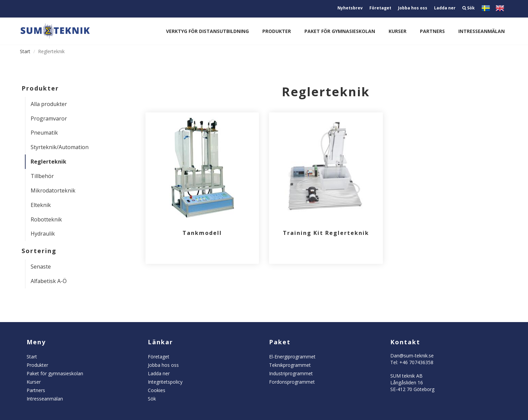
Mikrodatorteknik (53, 190)
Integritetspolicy (165, 382)
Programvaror (49, 118)
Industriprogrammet (291, 373)
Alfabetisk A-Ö (49, 281)
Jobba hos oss (413, 8)
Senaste (41, 267)
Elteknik (41, 205)
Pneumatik (44, 133)
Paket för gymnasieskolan (340, 31)
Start (25, 51)
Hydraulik (43, 234)
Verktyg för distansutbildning (207, 31)
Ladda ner (445, 8)
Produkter (277, 31)
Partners (432, 31)
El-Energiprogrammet (292, 357)
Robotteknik (46, 219)
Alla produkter (49, 104)
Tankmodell (202, 233)
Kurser (398, 31)
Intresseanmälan (482, 31)
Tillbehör (42, 176)
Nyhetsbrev (350, 8)
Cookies (157, 390)
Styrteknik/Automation (60, 147)
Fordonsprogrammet (292, 382)
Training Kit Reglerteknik (326, 233)
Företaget (380, 8)
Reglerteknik (48, 162)
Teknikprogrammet (290, 365)
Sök (469, 8)
